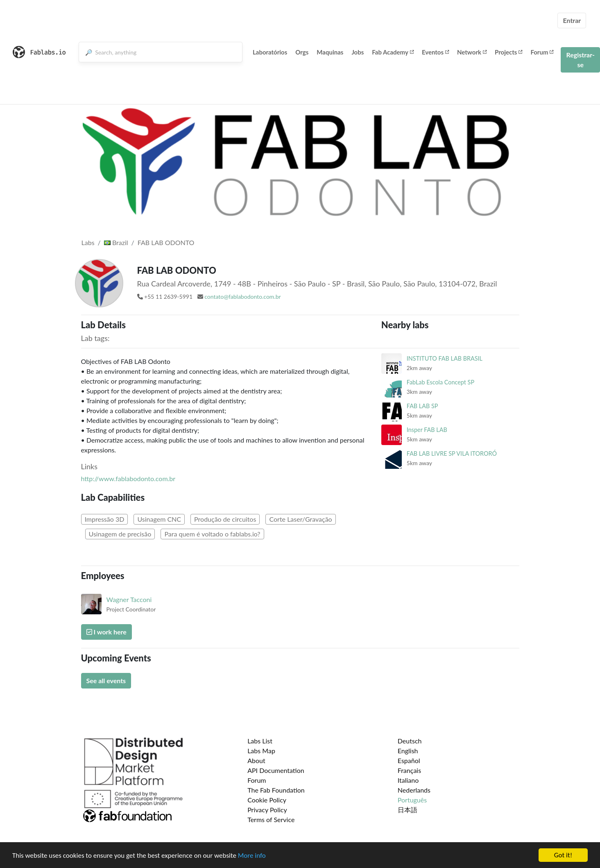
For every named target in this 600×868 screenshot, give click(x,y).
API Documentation (276, 770)
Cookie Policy (267, 800)
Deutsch (410, 741)
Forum (542, 52)
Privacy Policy (267, 810)
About (256, 760)
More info (252, 856)
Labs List (260, 741)
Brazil (116, 242)
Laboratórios (270, 52)
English (408, 751)
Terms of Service (271, 819)
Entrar (572, 20)
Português (412, 800)
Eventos (435, 52)
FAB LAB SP (422, 406)
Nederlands (414, 790)
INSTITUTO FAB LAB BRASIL (445, 358)
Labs (88, 242)
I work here (106, 632)
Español (409, 760)
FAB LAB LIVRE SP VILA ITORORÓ (452, 453)
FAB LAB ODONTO (166, 242)
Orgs (302, 52)
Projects (508, 52)
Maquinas (330, 52)
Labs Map (261, 751)
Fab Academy (393, 52)
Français (409, 770)
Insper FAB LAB (427, 430)
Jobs (358, 52)
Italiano (408, 780)
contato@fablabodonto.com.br (242, 297)
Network (472, 52)
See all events (106, 681)
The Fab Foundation (276, 790)
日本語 (408, 810)
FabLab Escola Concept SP (440, 382)
